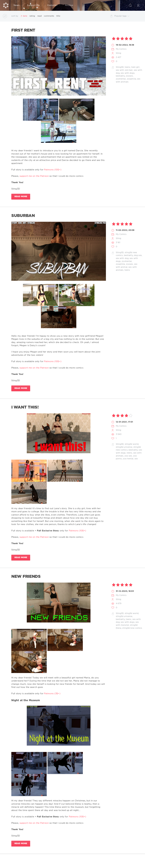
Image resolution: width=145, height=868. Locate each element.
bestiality (120, 76)
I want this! (25, 407)
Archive (71, 5)
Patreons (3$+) (52, 694)
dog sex (138, 255)
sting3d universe (124, 447)
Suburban (23, 216)
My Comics (121, 49)
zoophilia (131, 79)
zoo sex (128, 456)
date (25, 16)
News (18, 5)
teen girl (135, 67)
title (58, 16)
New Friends (26, 577)
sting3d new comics (132, 628)
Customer (54, 5)
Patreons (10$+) (53, 170)
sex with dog (122, 258)
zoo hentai (128, 459)
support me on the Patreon (34, 176)
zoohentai (121, 79)
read (40, 16)
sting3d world (132, 444)
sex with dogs (128, 73)
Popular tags (122, 16)
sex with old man (124, 70)
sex (136, 459)
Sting (119, 53)
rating (32, 16)
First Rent (23, 30)
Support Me (35, 5)
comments (49, 16)
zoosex (129, 76)
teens (128, 67)
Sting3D (120, 67)
